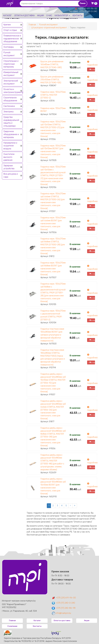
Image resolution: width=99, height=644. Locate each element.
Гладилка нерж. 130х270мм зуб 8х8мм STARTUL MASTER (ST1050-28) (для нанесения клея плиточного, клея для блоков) (53, 246)
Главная (32, 25)
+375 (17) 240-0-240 (63, 603)
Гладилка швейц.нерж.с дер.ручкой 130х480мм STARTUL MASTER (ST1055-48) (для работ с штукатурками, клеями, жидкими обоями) (52, 462)
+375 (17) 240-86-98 (63, 608)
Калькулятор (62, 15)
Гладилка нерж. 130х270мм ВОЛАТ (53, 110)
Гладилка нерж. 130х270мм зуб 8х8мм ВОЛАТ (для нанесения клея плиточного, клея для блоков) (53, 269)
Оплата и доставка (24, 15)
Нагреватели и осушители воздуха (10, 146)
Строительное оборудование (10, 99)
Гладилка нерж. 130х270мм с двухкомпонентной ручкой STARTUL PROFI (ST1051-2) (53, 315)
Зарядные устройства (9, 167)
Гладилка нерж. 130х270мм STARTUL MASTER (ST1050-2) (53, 95)
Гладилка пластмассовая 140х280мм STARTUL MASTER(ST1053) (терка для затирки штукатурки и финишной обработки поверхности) (53, 357)
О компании (12, 626)
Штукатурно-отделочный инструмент (49, 28)
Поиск (83, 3)
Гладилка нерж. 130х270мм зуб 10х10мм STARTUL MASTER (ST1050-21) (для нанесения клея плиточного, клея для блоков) (53, 129)
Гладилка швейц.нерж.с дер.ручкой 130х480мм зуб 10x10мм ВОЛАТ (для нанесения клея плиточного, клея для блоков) (53, 486)
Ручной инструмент (9, 54)
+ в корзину (92, 70)
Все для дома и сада (11, 175)
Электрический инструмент (11, 82)
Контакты (78, 15)
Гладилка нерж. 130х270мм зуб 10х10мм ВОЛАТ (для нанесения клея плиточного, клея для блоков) (53, 151)
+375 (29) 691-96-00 (64, 598)
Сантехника (9, 106)
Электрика (8, 112)
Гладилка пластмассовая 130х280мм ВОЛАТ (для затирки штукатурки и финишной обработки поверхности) (52, 335)
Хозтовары (9, 47)
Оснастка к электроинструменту (13, 91)
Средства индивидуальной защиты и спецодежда (11, 122)
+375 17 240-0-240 (88, 11)
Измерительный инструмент (11, 74)
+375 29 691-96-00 (88, 9)
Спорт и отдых (10, 30)
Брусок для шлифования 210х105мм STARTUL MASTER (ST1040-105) (52, 80)
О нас (49, 15)
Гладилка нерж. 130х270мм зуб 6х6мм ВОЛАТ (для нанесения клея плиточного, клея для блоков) (53, 223)
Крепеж (7, 25)
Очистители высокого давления (9, 157)
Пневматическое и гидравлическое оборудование (12, 39)
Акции (40, 15)
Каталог (7, 15)
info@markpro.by (61, 613)
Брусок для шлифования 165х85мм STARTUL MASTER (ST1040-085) (52, 64)
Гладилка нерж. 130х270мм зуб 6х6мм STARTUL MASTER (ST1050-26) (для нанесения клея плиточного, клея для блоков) (53, 201)
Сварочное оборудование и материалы (11, 134)
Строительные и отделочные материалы (11, 64)
